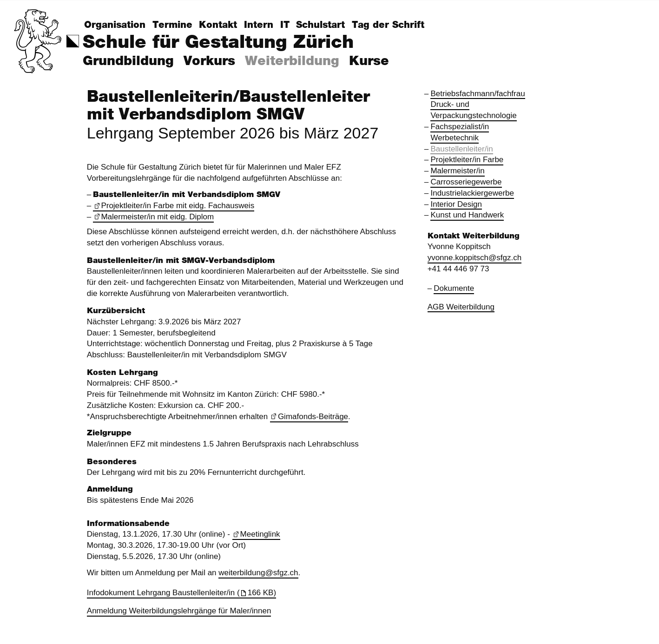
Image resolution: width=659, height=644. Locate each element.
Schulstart (320, 25)
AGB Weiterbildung (461, 307)
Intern (259, 25)
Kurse (369, 61)
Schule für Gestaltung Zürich (218, 43)
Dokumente (454, 288)
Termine (172, 25)
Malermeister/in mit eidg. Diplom (157, 217)
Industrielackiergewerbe (472, 193)
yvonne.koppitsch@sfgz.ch (475, 258)
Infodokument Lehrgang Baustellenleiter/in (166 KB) (181, 593)
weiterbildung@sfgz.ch (258, 573)
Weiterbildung (292, 61)
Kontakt (218, 25)
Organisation (115, 25)
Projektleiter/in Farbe (467, 160)
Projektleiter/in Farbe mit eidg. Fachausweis (178, 206)
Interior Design (456, 204)
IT (285, 25)
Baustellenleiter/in (461, 149)
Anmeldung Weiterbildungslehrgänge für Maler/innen (179, 611)
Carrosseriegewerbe (466, 182)
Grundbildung (128, 61)
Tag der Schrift (388, 25)
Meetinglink (260, 534)
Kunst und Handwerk (467, 215)
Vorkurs (209, 61)
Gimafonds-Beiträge (313, 417)
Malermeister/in (457, 171)
